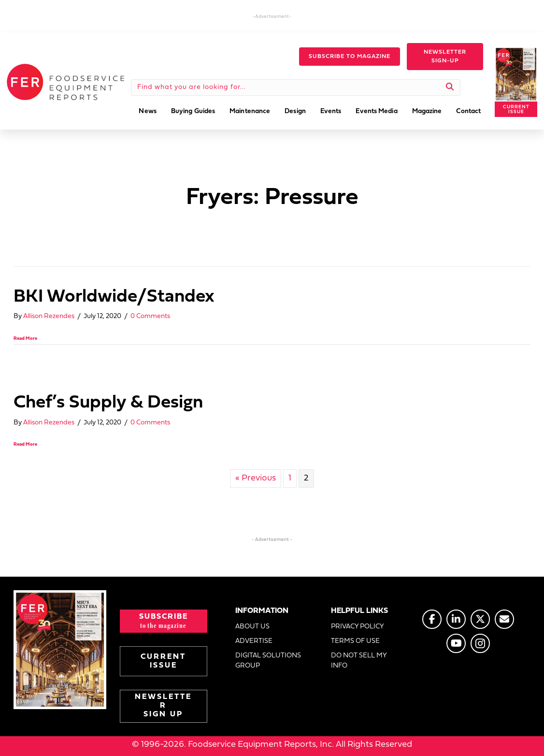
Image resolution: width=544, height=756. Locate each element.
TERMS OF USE (355, 641)
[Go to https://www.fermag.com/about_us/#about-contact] (504, 619)
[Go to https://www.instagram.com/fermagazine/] (480, 643)
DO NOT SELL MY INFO (359, 661)
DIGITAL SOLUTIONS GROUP (268, 661)
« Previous (256, 478)
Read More (25, 339)
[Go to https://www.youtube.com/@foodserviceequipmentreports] (456, 643)
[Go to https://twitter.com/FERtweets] (480, 619)
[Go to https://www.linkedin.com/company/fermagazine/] (456, 619)
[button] (350, 57)
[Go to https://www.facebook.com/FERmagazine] (432, 619)
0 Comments (150, 316)
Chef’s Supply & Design (108, 403)
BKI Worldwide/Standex (114, 297)
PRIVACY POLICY (358, 627)
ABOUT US (252, 627)
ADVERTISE (254, 641)
